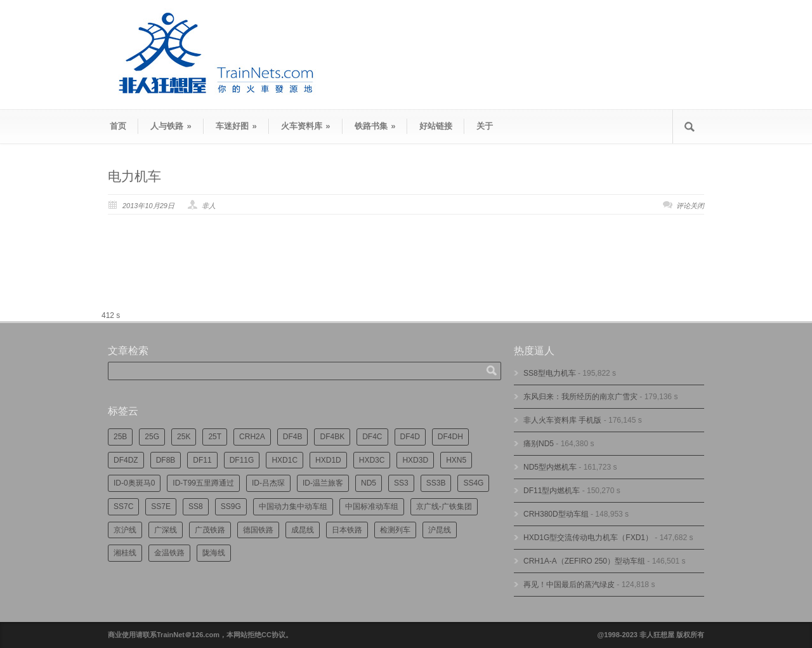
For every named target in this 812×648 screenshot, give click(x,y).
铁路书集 (375, 126)
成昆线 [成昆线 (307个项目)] (303, 530)
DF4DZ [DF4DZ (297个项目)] (126, 460)
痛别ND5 (539, 444)
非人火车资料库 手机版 (562, 420)
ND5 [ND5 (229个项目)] (369, 483)
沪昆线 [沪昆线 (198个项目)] (440, 530)
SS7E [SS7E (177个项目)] (161, 506)
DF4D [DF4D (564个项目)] (410, 437)
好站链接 (436, 126)
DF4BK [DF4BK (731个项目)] (332, 437)
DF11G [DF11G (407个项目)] (242, 460)
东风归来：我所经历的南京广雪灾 (580, 397)
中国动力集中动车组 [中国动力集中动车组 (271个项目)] (293, 506)
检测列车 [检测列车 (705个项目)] (395, 530)
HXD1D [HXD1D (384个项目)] (328, 460)
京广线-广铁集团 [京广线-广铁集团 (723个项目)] (444, 506)
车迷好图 (236, 126)
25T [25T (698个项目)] (215, 437)
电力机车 (134, 176)
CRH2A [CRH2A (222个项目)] (252, 437)
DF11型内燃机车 (552, 491)
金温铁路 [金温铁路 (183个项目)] (169, 553)
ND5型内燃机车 (550, 467)
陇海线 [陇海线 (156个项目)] (214, 553)
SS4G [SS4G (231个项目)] (473, 483)
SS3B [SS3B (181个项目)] (436, 483)
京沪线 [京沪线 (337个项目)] (125, 530)
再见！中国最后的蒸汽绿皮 (569, 585)
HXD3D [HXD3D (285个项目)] (415, 460)
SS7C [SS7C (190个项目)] (123, 506)
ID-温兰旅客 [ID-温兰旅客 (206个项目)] (323, 483)
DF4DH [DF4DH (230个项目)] (450, 437)
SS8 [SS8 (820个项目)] (196, 506)
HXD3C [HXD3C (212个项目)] (372, 460)
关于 (485, 126)
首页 (118, 126)
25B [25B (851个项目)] (120, 437)
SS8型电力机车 (550, 373)
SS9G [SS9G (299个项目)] (231, 506)
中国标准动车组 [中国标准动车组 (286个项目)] (372, 506)
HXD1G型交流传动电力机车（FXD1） (588, 538)
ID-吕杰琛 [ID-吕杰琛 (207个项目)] (268, 483)
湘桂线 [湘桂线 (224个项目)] (125, 553)
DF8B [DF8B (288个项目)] (166, 460)
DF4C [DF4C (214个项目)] (372, 437)
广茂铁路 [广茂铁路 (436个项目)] (210, 530)
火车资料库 (306, 126)
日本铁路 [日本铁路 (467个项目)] (347, 530)
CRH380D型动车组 (556, 514)
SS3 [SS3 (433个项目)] (401, 483)
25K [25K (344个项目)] (184, 437)
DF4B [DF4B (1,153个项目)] (293, 437)
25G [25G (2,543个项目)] (152, 437)
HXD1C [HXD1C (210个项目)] (285, 460)
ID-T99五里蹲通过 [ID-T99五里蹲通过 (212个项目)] (203, 483)
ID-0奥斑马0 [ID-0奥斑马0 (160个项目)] (134, 483)
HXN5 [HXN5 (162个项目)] (456, 460)
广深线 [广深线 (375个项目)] (166, 530)
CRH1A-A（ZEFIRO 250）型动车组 (584, 561)
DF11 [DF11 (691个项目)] (202, 460)
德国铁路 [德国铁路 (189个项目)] (258, 530)
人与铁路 (171, 126)
